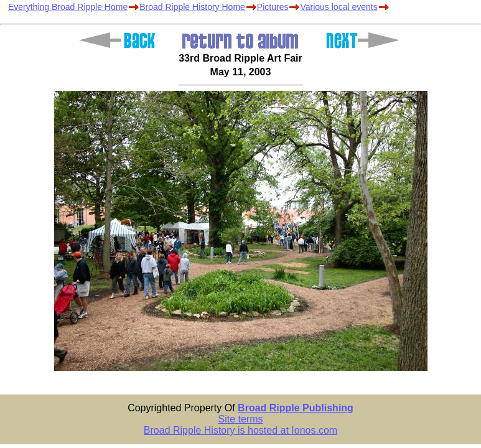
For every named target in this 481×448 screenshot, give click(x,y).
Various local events (339, 7)
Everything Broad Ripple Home (68, 7)
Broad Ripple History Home (192, 7)
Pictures (273, 7)
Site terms (240, 419)
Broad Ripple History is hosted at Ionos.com (240, 430)
